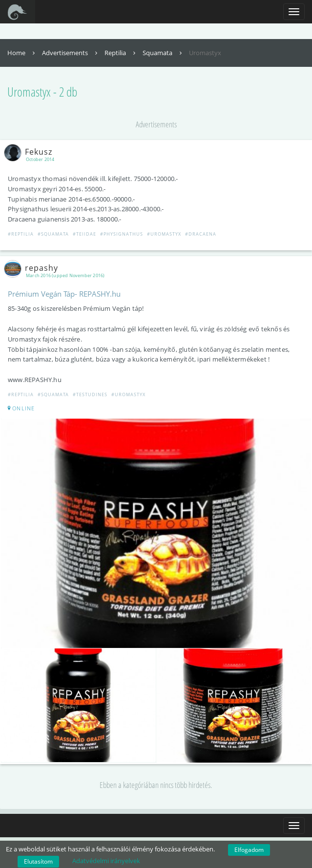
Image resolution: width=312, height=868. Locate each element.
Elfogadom (249, 850)
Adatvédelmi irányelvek (106, 861)
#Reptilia (21, 234)
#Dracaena (201, 234)
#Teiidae (84, 234)
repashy (33, 268)
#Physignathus (122, 234)
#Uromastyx (164, 234)
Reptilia (121, 53)
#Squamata (53, 234)
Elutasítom (38, 861)
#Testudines (90, 394)
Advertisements (71, 53)
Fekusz (30, 152)
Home (22, 53)
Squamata (163, 53)
